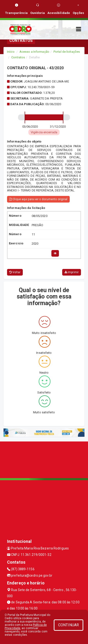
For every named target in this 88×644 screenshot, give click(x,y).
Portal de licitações (67, 52)
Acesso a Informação (34, 52)
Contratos (18, 57)
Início (11, 52)
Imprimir (72, 272)
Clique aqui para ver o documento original (38, 199)
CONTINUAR (69, 625)
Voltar (15, 272)
